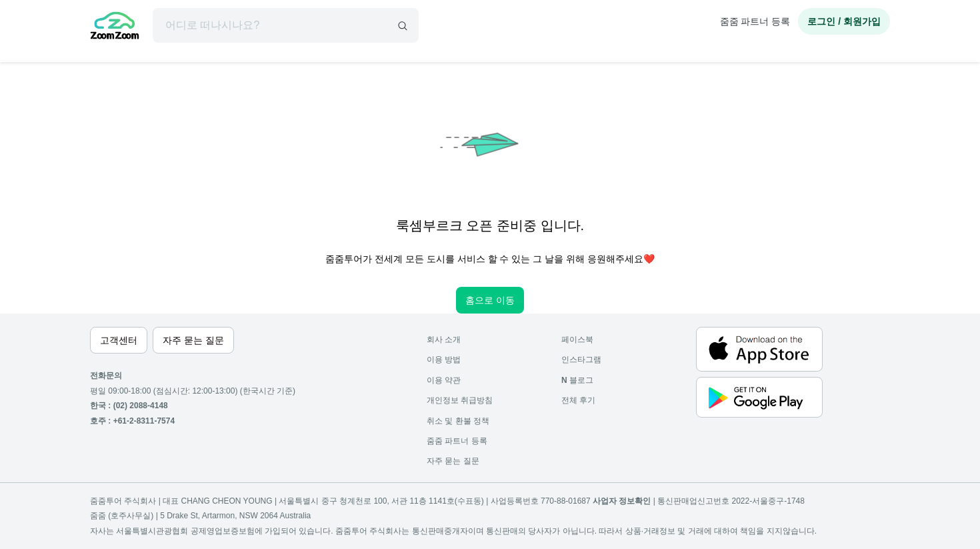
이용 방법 (444, 360)
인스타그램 (581, 360)
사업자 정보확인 (622, 501)
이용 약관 (444, 380)
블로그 (577, 380)
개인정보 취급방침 (460, 400)
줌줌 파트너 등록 (755, 21)
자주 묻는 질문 (453, 461)
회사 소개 (444, 340)
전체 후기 (578, 400)
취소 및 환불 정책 (458, 421)
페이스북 (577, 340)
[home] (115, 27)
